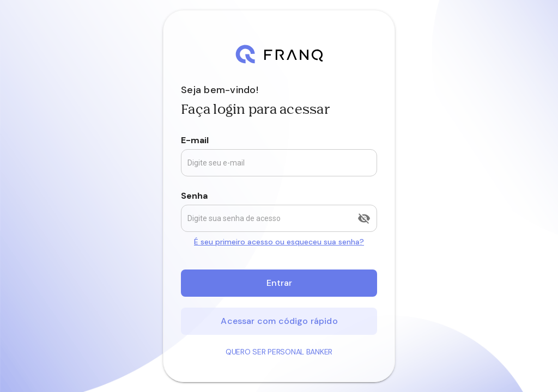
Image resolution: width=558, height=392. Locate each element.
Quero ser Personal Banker (279, 352)
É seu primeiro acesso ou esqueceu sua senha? (279, 242)
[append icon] (364, 218)
